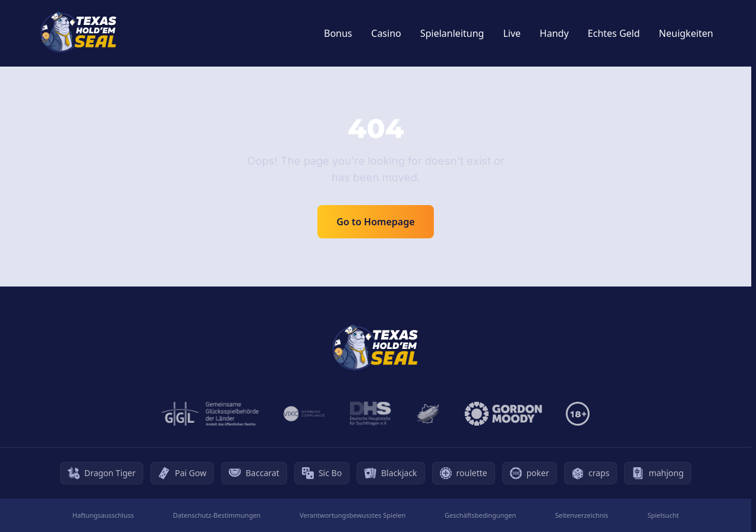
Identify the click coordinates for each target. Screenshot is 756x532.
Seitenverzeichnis (582, 515)
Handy (554, 33)
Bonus (338, 33)
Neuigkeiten (686, 33)
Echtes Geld (614, 33)
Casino (386, 33)
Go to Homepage (376, 222)
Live (512, 33)
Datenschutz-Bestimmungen (217, 515)
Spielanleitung (452, 33)
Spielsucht (663, 515)
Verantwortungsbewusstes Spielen (352, 515)
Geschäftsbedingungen (480, 515)
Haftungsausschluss (103, 515)
